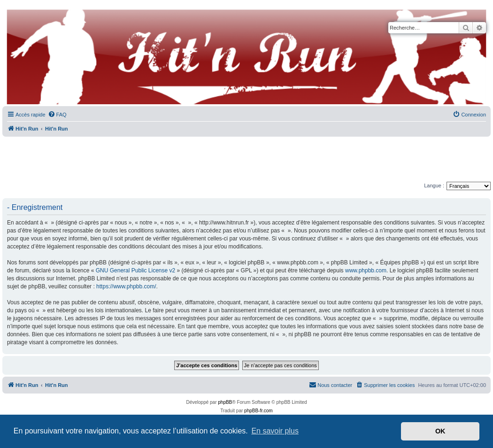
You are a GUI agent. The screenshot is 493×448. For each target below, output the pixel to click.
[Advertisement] (246, 160)
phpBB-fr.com (258, 411)
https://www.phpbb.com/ (126, 286)
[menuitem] (57, 115)
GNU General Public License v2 (135, 270)
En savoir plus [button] (275, 431)
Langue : (434, 185)
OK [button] (440, 431)
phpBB (225, 402)
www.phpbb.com (366, 270)
